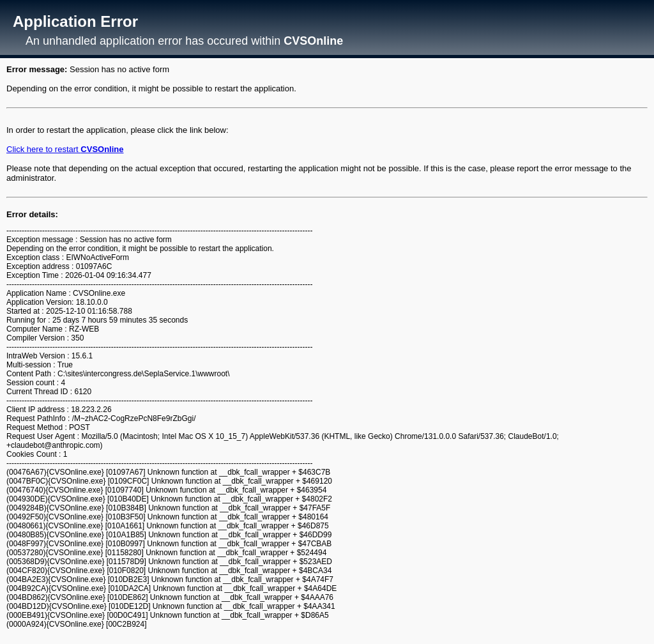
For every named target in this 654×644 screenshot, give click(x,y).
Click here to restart (65, 149)
